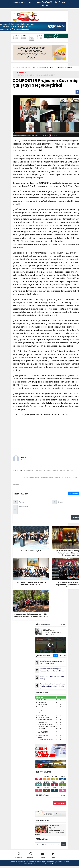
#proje (57, 478)
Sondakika (31, 855)
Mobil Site (19, 855)
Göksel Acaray (49, 630)
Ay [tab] (65, 656)
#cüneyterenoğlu (51, 470)
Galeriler (43, 855)
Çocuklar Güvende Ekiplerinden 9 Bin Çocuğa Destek (50, 663)
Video (53, 855)
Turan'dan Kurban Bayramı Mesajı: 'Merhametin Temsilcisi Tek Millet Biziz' (50, 686)
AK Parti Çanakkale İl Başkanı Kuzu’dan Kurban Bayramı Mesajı (49, 670)
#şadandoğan (47, 478)
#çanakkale (29, 470)
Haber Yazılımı (55, 864)
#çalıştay (66, 478)
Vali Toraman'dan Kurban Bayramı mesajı (50, 678)
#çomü (39, 470)
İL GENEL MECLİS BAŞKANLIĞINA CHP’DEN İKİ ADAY (53, 633)
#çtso (70, 470)
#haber (16, 484)
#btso (63, 470)
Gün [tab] (56, 656)
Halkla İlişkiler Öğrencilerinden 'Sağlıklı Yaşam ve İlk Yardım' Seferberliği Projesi (50, 830)
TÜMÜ (63, 625)
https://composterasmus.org (23, 244)
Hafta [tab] (60, 656)
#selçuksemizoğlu (32, 478)
